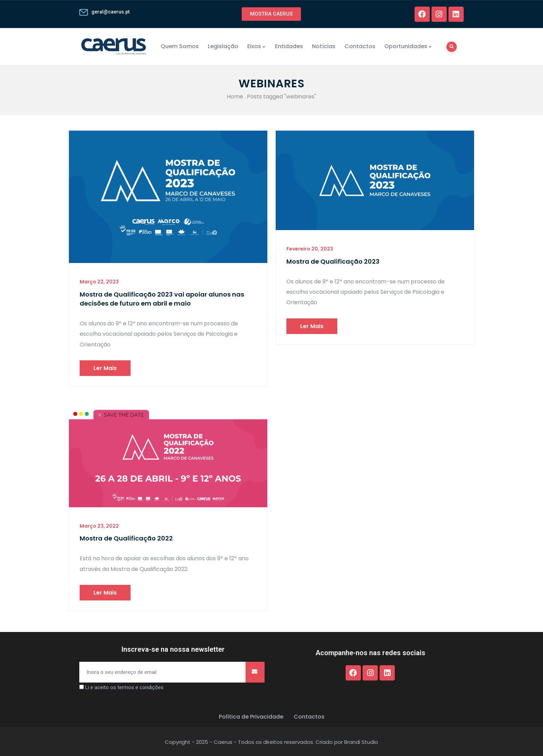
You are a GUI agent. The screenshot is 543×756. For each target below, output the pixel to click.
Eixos (257, 46)
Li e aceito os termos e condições (124, 687)
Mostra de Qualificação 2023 (333, 261)
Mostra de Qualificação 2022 (126, 538)
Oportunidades (408, 46)
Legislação (223, 46)
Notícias (324, 46)
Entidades (289, 46)
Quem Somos (180, 46)
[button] (271, 14)
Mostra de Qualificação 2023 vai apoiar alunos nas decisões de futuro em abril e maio (162, 299)
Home (235, 96)
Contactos (360, 46)
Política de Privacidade (251, 717)
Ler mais (105, 368)
